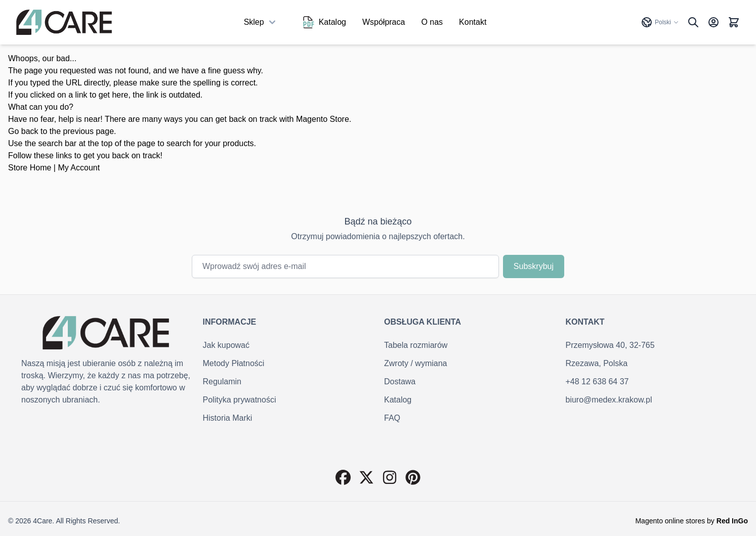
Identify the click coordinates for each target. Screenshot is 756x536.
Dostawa (400, 382)
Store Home (30, 168)
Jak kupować (226, 345)
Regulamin (222, 382)
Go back (23, 131)
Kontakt (473, 22)
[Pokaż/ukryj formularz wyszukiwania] (693, 22)
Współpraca (384, 22)
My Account (79, 168)
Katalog (324, 22)
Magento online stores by (691, 521)
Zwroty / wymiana (415, 363)
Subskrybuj (534, 266)
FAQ (392, 418)
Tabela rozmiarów (416, 345)
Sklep (261, 22)
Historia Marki (228, 418)
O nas (432, 22)
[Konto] (713, 22)
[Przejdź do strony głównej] (64, 22)
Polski (660, 22)
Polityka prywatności (240, 400)
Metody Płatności (234, 363)
